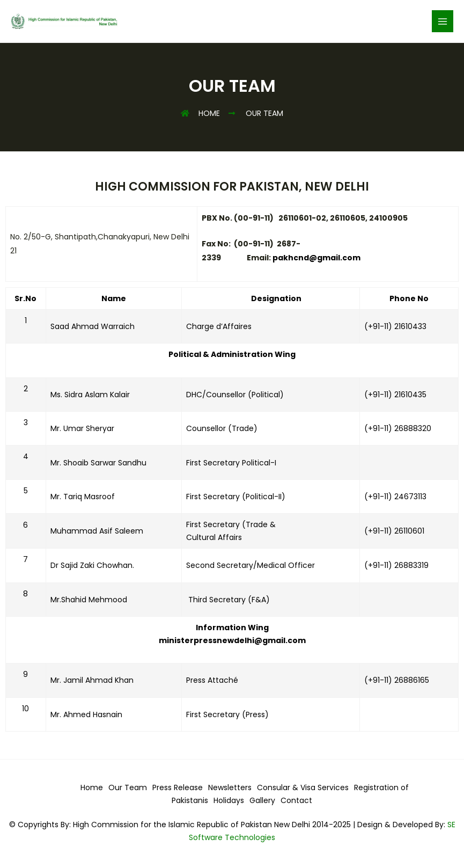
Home (92, 787)
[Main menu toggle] (443, 21)
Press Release (178, 787)
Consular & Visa (287, 787)
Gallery (262, 800)
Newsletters (230, 787)
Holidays (229, 800)
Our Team (128, 787)
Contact (296, 800)
